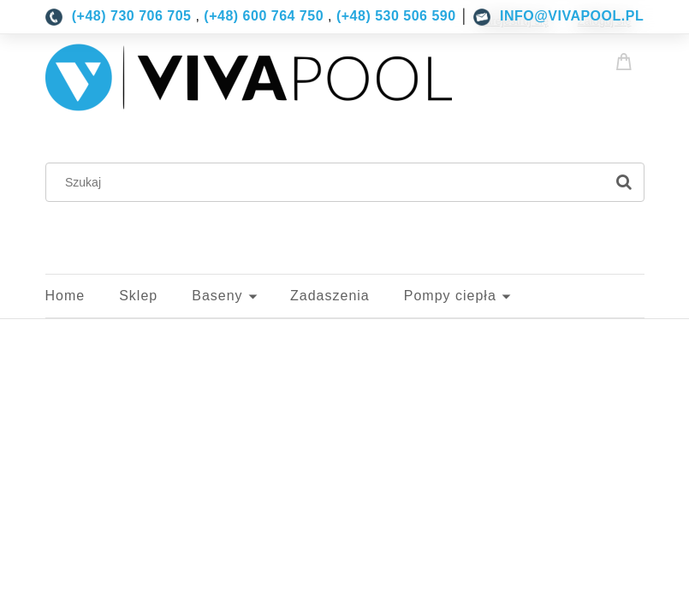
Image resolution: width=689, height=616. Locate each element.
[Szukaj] (624, 182)
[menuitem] (83, 296)
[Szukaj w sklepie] (328, 182)
